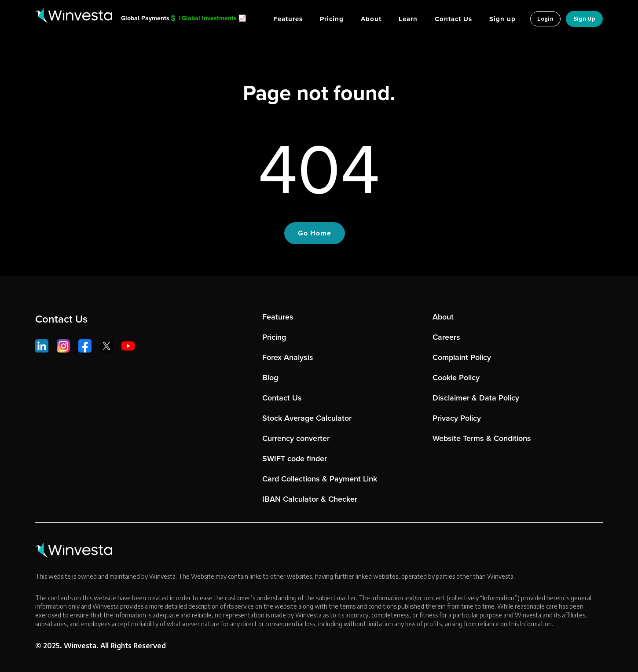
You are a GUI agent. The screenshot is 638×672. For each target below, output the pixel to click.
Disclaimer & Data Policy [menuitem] (476, 398)
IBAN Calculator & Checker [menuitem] (310, 499)
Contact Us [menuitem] (453, 19)
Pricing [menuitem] (332, 19)
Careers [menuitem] (446, 337)
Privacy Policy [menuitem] (457, 418)
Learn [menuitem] (408, 19)
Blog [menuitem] (270, 378)
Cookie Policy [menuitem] (456, 378)
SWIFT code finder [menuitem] (295, 459)
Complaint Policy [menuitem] (462, 357)
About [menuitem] (371, 19)
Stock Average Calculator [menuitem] (307, 418)
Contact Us (61, 319)
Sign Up (584, 19)
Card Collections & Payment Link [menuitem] (320, 479)
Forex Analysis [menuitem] (288, 357)
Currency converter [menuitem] (296, 438)
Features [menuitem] (288, 19)
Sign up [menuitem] (502, 19)
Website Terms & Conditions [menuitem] (482, 438)
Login (545, 19)
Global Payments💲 (149, 18)
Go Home (315, 233)
